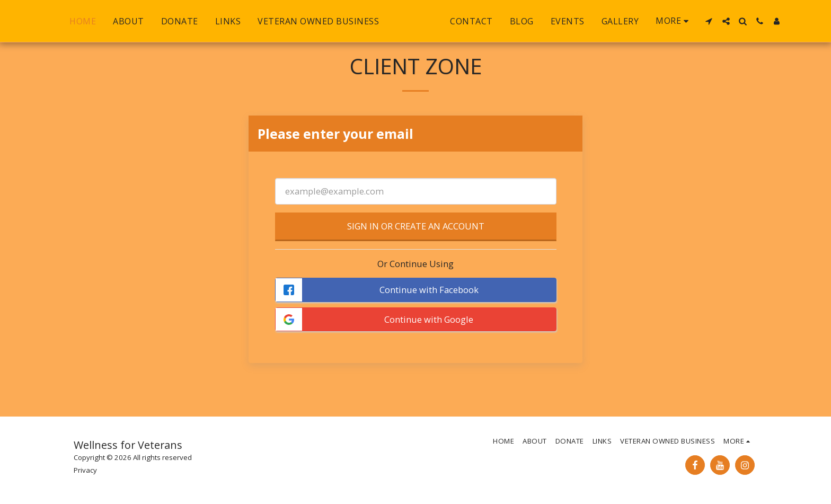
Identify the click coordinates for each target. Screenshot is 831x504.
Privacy (85, 470)
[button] (732, 21)
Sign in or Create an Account (416, 226)
